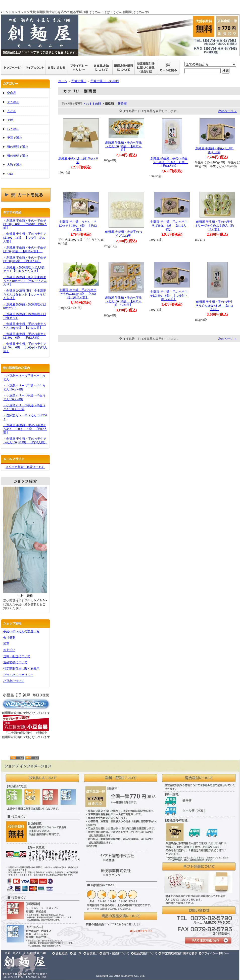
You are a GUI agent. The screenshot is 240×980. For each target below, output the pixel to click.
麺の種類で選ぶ (18, 147)
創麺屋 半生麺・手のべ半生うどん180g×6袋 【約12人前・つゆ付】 (124, 301)
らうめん (13, 129)
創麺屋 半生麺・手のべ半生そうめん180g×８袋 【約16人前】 (214, 305)
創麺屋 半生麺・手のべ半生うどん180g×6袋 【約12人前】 (124, 146)
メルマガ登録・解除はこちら (25, 467)
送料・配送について (17, 656)
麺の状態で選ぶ (18, 156)
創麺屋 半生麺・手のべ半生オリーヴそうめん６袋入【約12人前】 (214, 225)
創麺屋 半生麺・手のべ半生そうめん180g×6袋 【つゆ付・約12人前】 (78, 294)
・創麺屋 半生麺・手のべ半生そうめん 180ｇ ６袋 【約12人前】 (25, 429)
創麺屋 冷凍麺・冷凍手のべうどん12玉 (124, 234)
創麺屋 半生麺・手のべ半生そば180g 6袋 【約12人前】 (169, 225)
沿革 (6, 644)
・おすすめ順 (92, 104)
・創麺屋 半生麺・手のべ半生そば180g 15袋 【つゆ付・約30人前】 (25, 238)
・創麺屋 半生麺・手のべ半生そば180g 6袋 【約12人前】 (25, 336)
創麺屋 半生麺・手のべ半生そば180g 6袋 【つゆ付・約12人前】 (169, 295)
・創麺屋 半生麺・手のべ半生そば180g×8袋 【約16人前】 (25, 249)
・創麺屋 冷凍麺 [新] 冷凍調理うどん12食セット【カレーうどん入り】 (25, 294)
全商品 (12, 93)
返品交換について (15, 662)
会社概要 (9, 638)
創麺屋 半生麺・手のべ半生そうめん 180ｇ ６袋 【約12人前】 (169, 162)
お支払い (9, 650)
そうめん (13, 102)
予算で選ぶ (15, 138)
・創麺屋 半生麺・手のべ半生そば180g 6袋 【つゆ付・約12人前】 (25, 348)
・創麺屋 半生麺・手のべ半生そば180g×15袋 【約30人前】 (25, 259)
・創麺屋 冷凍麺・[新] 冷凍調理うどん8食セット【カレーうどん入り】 (25, 281)
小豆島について (14, 681)
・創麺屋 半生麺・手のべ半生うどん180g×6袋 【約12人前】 (25, 326)
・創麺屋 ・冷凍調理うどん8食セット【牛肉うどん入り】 (24, 269)
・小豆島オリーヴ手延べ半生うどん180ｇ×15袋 (24, 407)
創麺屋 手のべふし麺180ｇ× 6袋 (78, 160)
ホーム (63, 81)
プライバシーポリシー (18, 675)
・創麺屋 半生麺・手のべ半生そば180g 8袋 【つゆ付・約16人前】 (25, 224)
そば (10, 120)
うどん (12, 111)
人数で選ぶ (15, 165)
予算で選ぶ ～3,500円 (105, 81)
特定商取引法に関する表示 (21, 669)
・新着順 (121, 104)
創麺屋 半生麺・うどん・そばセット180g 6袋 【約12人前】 (78, 225)
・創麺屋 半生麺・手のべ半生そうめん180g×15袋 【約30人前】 (25, 441)
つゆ (10, 174)
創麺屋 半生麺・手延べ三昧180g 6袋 (214, 150)
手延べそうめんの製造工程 (21, 631)
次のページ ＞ (228, 111)
